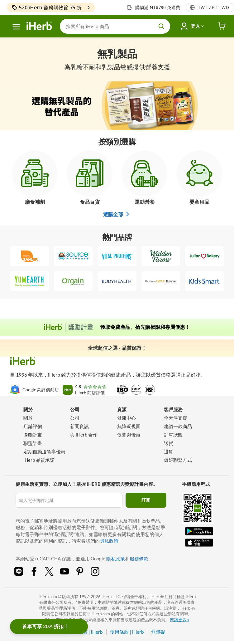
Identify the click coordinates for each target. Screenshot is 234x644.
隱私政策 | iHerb (86, 632)
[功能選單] (16, 27)
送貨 (169, 443)
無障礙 (158, 632)
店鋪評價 (33, 426)
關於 (28, 418)
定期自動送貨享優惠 (44, 451)
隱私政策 (109, 541)
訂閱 (146, 500)
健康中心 (127, 418)
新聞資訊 (79, 426)
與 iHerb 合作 (84, 435)
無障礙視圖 (129, 426)
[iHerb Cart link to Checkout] (222, 26)
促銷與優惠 (129, 435)
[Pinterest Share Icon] (84, 574)
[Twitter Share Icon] (53, 574)
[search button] (161, 26)
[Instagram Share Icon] (99, 574)
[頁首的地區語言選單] (213, 7)
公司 (75, 418)
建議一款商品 (178, 426)
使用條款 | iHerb (127, 632)
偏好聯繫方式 (178, 460)
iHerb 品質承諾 (39, 460)
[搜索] (115, 26)
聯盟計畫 (33, 443)
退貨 (169, 451)
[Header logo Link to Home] (39, 26)
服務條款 (139, 559)
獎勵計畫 (33, 435)
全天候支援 (176, 418)
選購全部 (117, 214)
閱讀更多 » (180, 620)
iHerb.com (48, 597)
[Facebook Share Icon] (38, 574)
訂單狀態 (173, 435)
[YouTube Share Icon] (69, 574)
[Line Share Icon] (23, 574)
